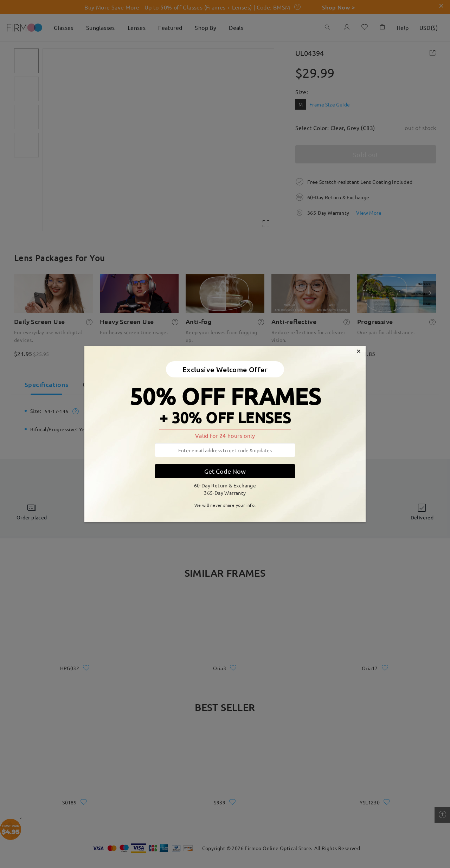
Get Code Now (225, 471)
